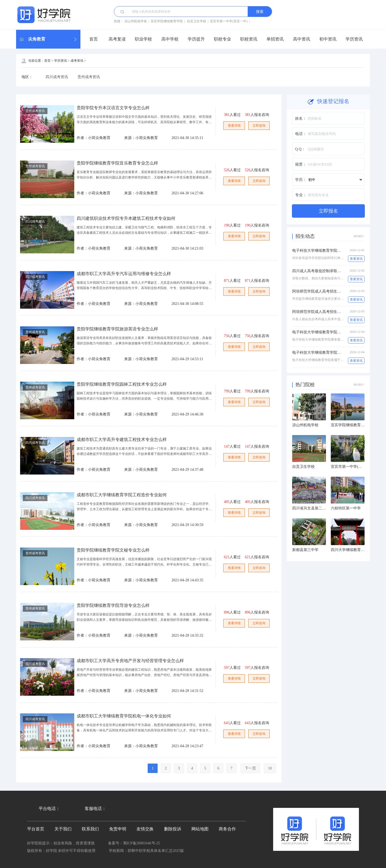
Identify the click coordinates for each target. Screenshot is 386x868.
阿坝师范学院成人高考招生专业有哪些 (324, 291)
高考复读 (117, 39)
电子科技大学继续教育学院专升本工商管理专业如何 (335, 353)
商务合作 (227, 829)
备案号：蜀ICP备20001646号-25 (134, 843)
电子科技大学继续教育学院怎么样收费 (324, 251)
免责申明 (118, 829)
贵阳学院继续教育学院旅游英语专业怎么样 (117, 329)
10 (270, 768)
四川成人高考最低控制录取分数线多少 (324, 271)
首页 (94, 39)
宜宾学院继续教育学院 (167, 21)
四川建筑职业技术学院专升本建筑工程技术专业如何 (126, 218)
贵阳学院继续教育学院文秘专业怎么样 (113, 550)
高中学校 (170, 39)
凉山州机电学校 (136, 21)
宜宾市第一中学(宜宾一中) (229, 21)
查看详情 (234, 126)
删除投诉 (173, 829)
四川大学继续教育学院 (350, 550)
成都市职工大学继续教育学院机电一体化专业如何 (124, 716)
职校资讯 (249, 39)
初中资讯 (328, 39)
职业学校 (143, 39)
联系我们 (90, 829)
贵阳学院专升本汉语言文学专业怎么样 (113, 108)
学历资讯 (354, 39)
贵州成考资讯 (89, 77)
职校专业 (222, 39)
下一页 (250, 768)
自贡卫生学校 (196, 21)
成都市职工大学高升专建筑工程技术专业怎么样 (122, 440)
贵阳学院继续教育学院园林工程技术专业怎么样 (122, 384)
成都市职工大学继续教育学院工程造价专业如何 (122, 495)
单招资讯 (275, 39)
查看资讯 (356, 259)
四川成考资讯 (57, 77)
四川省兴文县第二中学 (311, 508)
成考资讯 (77, 61)
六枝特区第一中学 (346, 508)
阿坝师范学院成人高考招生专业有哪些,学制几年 (332, 312)
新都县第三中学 (305, 550)
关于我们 (63, 829)
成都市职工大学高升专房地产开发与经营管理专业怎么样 (130, 661)
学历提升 (196, 39)
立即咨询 (259, 126)
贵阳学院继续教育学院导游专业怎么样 (113, 605)
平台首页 (36, 829)
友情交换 (145, 829)
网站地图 (200, 829)
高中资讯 (302, 39)
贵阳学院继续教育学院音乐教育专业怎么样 (117, 163)
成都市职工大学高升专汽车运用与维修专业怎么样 (124, 274)
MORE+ (359, 236)
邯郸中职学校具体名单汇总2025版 (156, 851)
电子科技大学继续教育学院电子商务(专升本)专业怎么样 (338, 332)
